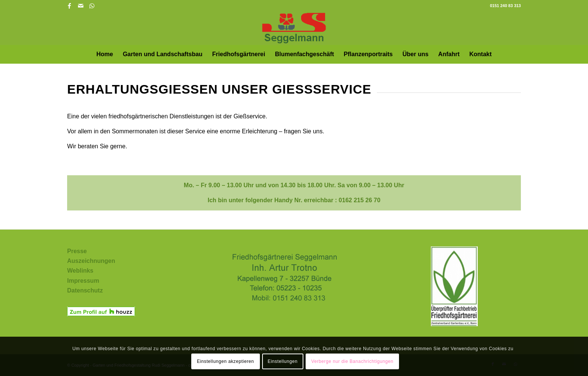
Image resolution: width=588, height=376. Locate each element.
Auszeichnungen (91, 261)
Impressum (83, 281)
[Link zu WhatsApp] (92, 6)
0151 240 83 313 (505, 6)
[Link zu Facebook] (69, 6)
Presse (77, 251)
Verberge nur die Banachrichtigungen (352, 361)
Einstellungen (283, 361)
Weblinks (80, 271)
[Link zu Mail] (80, 6)
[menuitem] (105, 54)
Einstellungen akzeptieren (225, 361)
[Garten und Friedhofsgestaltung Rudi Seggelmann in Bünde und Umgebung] (294, 28)
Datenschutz (85, 290)
